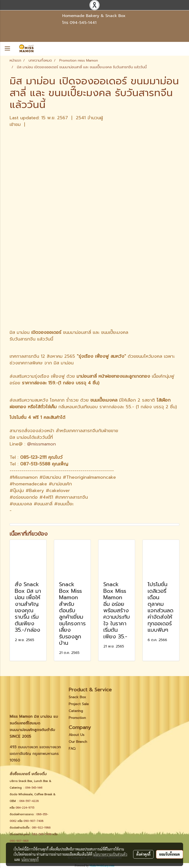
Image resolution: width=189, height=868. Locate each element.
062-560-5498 (42, 834)
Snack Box (77, 697)
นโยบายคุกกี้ (30, 859)
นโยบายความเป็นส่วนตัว (110, 854)
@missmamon (41, 444)
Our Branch (78, 742)
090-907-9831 (19, 841)
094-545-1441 (83, 23)
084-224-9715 (25, 808)
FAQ (72, 749)
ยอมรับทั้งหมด (170, 854)
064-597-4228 (29, 801)
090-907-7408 (34, 821)
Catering (76, 711)
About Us (77, 735)
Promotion (77, 718)
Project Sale (79, 704)
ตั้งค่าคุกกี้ (143, 854)
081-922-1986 (41, 828)
